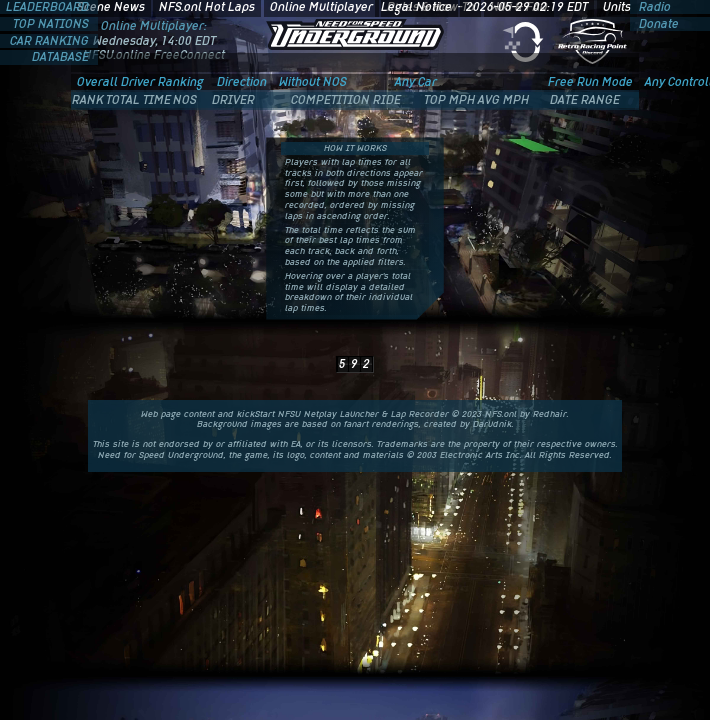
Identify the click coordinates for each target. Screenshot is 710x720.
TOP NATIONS (52, 24)
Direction (242, 82)
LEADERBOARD (49, 7)
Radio (653, 7)
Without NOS (313, 82)
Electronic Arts (471, 455)
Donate (657, 24)
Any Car (416, 82)
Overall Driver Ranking (140, 82)
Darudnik (492, 424)
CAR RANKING (51, 41)
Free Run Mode (590, 82)
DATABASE (62, 57)
